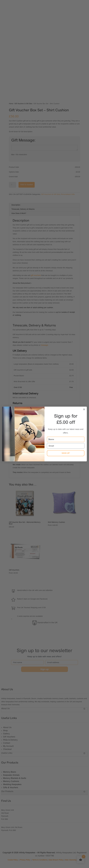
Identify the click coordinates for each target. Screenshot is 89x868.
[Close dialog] (84, 409)
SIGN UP (66, 453)
